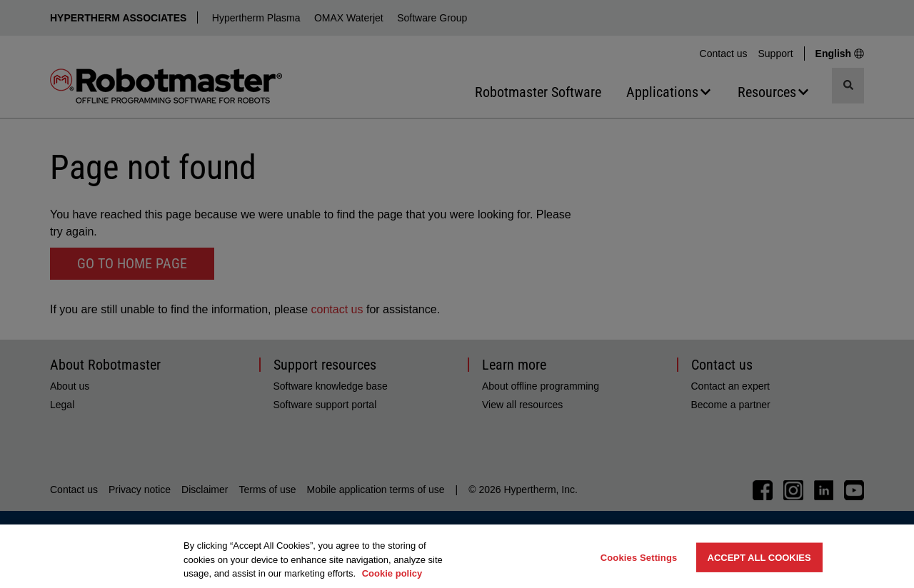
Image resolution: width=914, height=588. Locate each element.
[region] (457, 556)
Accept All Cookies (759, 557)
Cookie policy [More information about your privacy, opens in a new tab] (392, 573)
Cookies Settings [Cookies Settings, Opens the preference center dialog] (639, 557)
